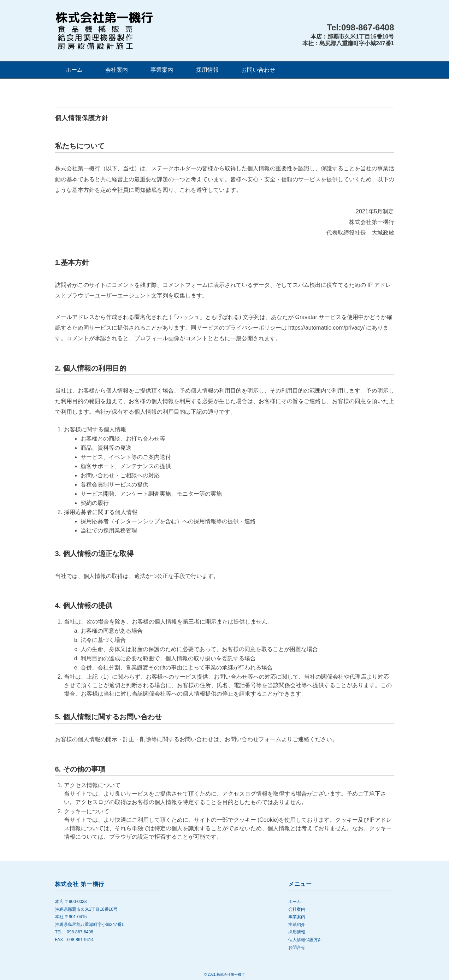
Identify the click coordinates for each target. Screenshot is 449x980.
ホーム (74, 70)
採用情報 (207, 70)
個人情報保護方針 (305, 940)
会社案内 (117, 70)
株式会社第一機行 (231, 975)
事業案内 (162, 70)
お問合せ (297, 947)
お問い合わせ (258, 70)
